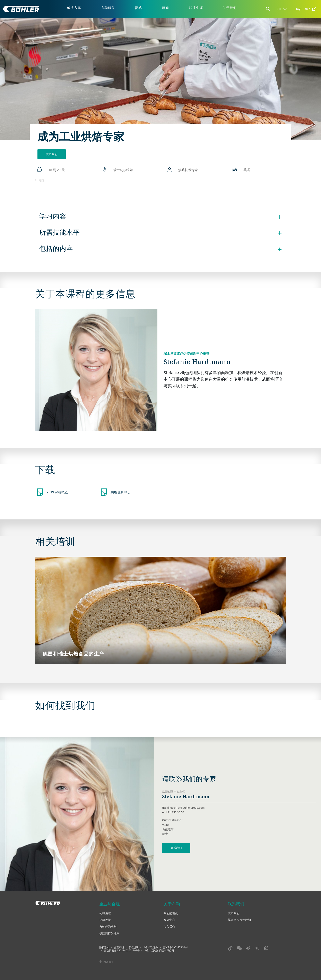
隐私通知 (104, 947)
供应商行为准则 (109, 933)
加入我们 (169, 927)
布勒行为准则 (108, 927)
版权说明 (134, 947)
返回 (39, 180)
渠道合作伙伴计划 (239, 920)
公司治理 (105, 913)
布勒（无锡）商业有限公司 (159, 950)
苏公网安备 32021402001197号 (122, 950)
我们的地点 (171, 913)
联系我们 (52, 154)
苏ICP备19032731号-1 (176, 947)
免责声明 (119, 947)
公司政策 (105, 920)
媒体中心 (169, 920)
